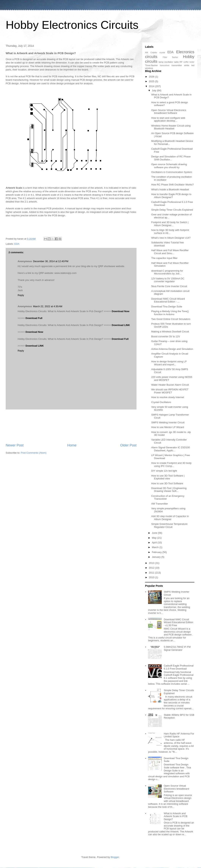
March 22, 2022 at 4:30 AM (48, 306)
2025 (152, 81)
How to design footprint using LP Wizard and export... (169, 363)
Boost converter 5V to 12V (166, 336)
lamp (161, 62)
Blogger (115, 857)
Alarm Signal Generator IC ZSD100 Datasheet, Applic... (170, 449)
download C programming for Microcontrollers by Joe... (167, 272)
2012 (152, 568)
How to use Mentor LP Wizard (167, 427)
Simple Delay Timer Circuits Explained (172, 210)
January (157, 557)
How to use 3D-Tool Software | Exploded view (168, 477)
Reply (21, 295)
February (157, 552)
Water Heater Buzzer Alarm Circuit (170, 385)
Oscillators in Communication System (172, 172)
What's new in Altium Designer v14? (171, 238)
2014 (152, 86)
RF (181, 62)
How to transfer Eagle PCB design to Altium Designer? (171, 196)
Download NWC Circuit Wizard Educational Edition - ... (168, 300)
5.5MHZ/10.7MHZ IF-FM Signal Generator (177, 648)
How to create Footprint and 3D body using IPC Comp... (171, 464)
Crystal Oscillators (161, 402)
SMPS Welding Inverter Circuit (168, 422)
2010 (152, 577)
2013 (152, 563)
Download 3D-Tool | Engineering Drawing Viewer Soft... (169, 490)
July (154, 90)
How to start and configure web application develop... (168, 119)
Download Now (121, 311)
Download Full (34, 318)
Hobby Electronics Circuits (72, 25)
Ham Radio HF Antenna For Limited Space (179, 735)
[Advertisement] (71, 426)
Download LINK (121, 325)
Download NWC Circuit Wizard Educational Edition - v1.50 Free (178, 622)
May (155, 538)
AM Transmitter (159, 504)
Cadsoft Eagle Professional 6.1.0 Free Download (179, 667)
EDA (17, 244)
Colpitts (154, 53)
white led (189, 65)
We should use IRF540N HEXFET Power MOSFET (170, 391)
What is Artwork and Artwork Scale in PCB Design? (175, 816)
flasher (175, 57)
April (155, 543)
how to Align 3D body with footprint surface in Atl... (170, 232)
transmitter (177, 65)
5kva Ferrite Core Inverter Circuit (169, 286)
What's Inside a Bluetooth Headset (170, 189)
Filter (165, 57)
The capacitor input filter (164, 258)
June (155, 533)
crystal (162, 53)
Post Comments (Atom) (34, 453)
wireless (149, 68)
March (156, 547)
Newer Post (15, 445)
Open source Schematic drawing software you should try (169, 166)
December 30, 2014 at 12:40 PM (51, 261)
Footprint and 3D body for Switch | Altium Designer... (170, 224)
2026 (152, 77)
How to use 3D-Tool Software (167, 483)
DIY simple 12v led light (164, 471)
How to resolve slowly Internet (168, 397)
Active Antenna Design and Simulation (172, 349)
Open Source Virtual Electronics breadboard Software (169, 112)
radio (176, 62)
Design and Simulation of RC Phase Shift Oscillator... (171, 158)
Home (72, 445)
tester (192, 62)
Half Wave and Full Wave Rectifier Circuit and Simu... (170, 252)
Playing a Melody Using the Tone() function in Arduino (170, 313)
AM (147, 53)
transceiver (165, 65)
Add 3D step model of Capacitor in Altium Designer (170, 518)
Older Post (128, 445)
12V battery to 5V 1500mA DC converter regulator (168, 280)
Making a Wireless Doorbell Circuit (170, 332)
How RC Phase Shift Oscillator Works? (172, 185)
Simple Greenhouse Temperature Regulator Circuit (169, 525)
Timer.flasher (151, 65)
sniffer (186, 62)
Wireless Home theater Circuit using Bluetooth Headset (171, 127)
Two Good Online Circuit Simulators (171, 319)
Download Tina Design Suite (167, 307)
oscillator (169, 62)
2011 (152, 573)
